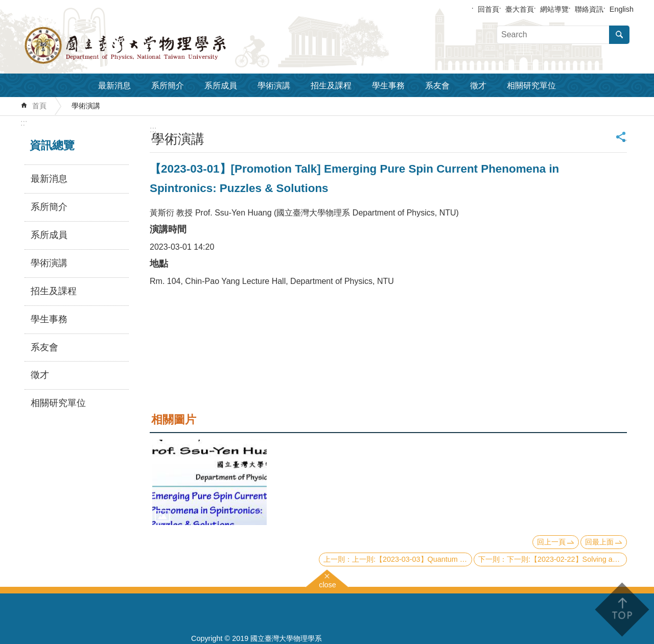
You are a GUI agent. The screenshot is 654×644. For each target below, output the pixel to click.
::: (24, 123)
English (622, 9)
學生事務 (388, 86)
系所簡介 (168, 86)
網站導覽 (554, 9)
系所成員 (221, 86)
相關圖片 (174, 420)
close (328, 583)
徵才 (478, 86)
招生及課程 (331, 86)
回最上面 (599, 542)
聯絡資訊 (589, 9)
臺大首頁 (520, 9)
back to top (622, 610)
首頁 (39, 106)
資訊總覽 (52, 145)
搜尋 (619, 35)
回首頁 (488, 9)
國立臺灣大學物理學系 (148, 45)
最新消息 (114, 86)
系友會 (437, 86)
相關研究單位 (531, 86)
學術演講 (274, 86)
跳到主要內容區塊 (5, 5)
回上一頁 (551, 542)
